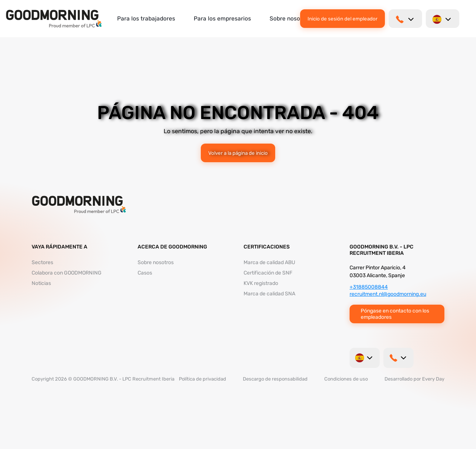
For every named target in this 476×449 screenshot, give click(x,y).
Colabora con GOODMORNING (67, 273)
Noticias (41, 283)
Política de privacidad (202, 379)
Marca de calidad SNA (269, 294)
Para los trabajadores (146, 19)
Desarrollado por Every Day (414, 379)
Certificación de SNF (268, 273)
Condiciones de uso (346, 379)
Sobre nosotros (290, 19)
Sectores (42, 262)
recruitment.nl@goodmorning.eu (388, 294)
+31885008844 (369, 287)
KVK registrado (261, 283)
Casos (145, 273)
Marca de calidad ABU (269, 262)
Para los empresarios (222, 19)
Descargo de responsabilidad (275, 379)
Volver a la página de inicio (238, 153)
